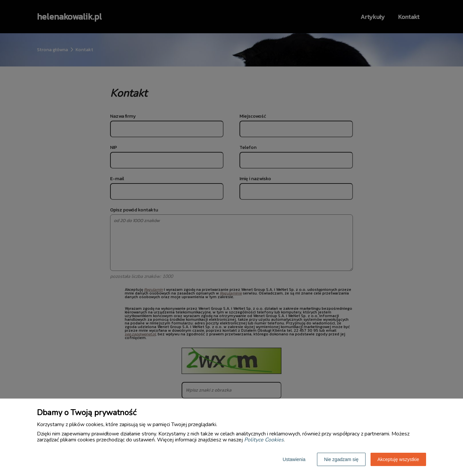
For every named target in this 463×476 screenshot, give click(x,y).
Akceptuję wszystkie (398, 459)
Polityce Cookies (264, 440)
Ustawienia (294, 459)
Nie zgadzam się (341, 459)
